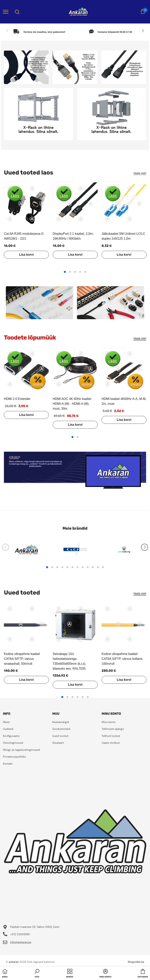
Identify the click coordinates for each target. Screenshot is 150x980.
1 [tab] (65, 272)
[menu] (6, 12)
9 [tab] (88, 567)
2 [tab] (70, 272)
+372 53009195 (20, 934)
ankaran (14, 962)
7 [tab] (78, 567)
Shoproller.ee (136, 962)
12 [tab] (103, 567)
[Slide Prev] (7, 31)
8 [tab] (83, 567)
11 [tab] (98, 567)
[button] (37, 974)
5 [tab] (85, 272)
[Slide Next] (143, 31)
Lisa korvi (26, 255)
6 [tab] (72, 567)
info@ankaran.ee (21, 942)
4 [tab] (80, 272)
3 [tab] (75, 272)
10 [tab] (93, 567)
